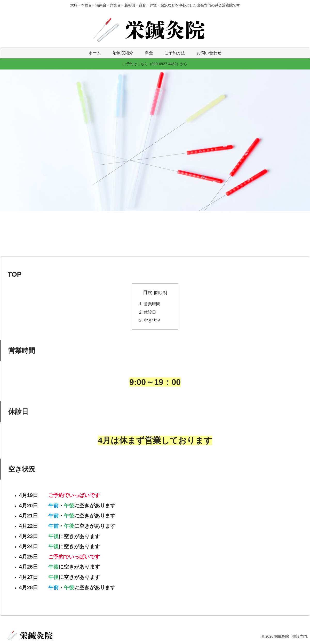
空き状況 (152, 321)
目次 (148, 292)
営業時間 (152, 304)
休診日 (150, 312)
